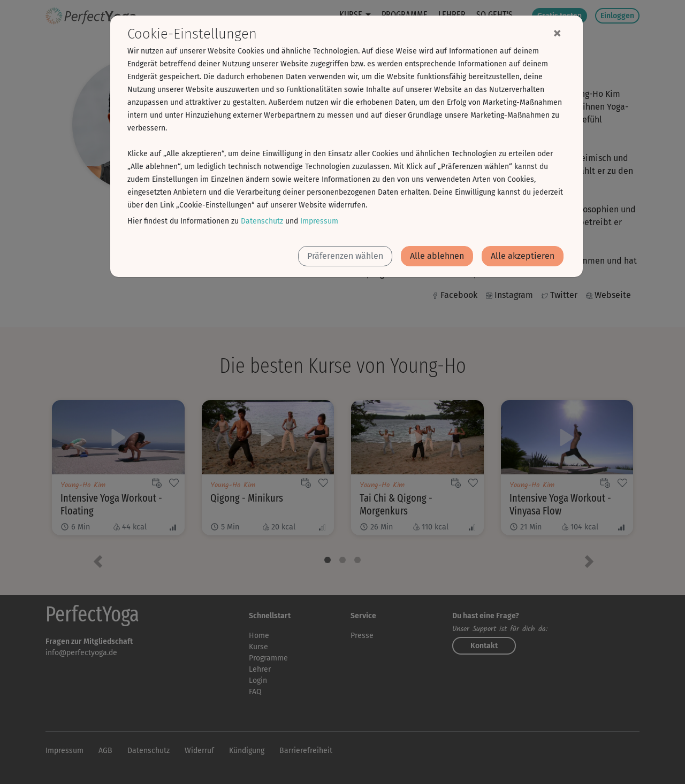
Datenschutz (262, 221)
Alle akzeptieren (523, 256)
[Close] (557, 33)
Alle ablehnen (437, 256)
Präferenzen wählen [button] (345, 256)
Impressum (319, 221)
